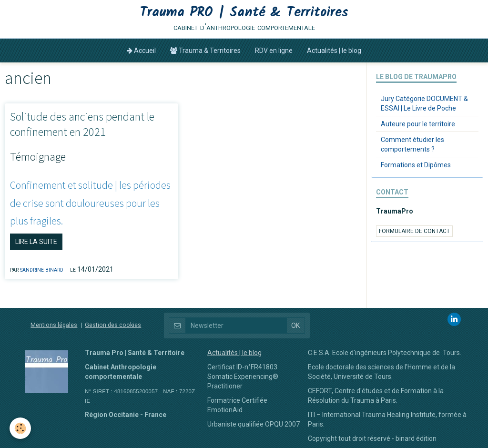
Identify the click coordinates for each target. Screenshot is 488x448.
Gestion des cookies (113, 325)
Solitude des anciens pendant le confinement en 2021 (82, 124)
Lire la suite (36, 242)
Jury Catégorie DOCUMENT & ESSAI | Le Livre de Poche (424, 103)
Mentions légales (54, 325)
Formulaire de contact (414, 231)
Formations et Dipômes (416, 165)
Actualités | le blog (334, 51)
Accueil (141, 51)
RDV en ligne (274, 51)
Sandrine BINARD (42, 269)
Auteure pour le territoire (418, 124)
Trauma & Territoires (205, 51)
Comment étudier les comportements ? (412, 144)
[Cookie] (20, 428)
